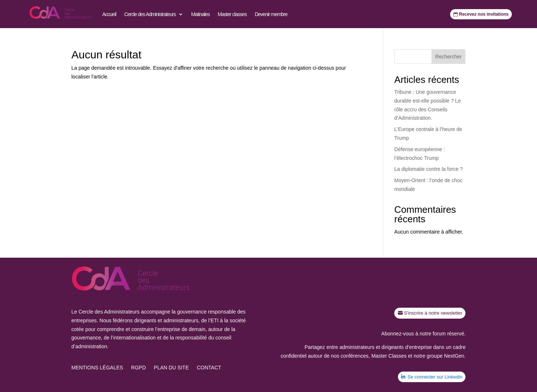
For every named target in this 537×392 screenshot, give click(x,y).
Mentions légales (97, 368)
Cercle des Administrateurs (150, 14)
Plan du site (172, 368)
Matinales (200, 14)
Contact (209, 368)
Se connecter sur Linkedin (435, 377)
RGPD (138, 368)
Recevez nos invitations (484, 14)
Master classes (232, 14)
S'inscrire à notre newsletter (433, 313)
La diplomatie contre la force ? (429, 169)
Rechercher (448, 57)
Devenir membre (271, 14)
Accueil (109, 14)
